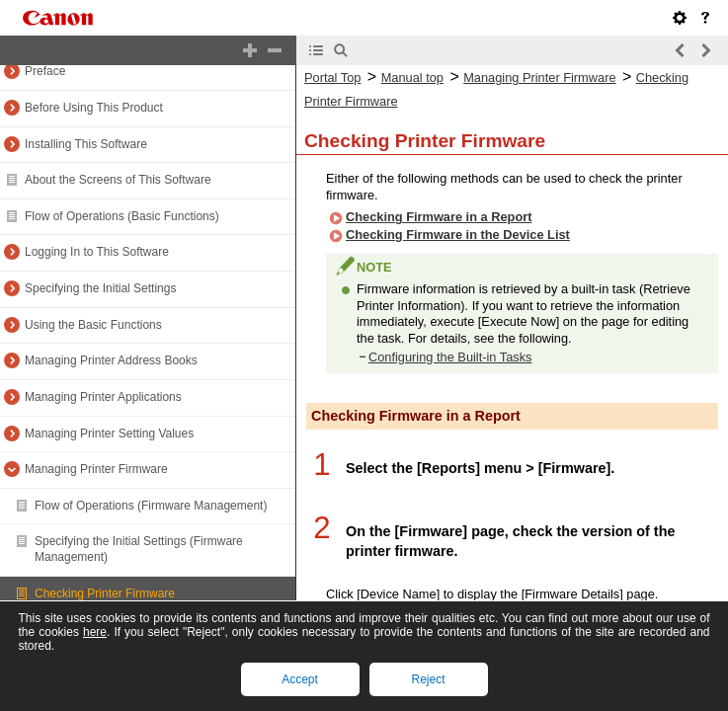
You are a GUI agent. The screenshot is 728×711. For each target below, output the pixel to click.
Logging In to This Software (97, 252)
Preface (45, 71)
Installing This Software (86, 144)
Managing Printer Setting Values (109, 434)
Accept (300, 679)
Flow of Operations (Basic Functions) (122, 216)
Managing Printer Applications (103, 397)
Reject (428, 679)
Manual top (412, 78)
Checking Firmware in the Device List (458, 235)
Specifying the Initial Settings (100, 288)
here (95, 632)
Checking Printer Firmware (105, 593)
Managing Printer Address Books (111, 360)
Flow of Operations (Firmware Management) (151, 506)
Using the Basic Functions (93, 325)
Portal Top (332, 78)
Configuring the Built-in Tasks (450, 357)
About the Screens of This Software (118, 180)
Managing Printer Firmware (96, 469)
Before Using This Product (94, 108)
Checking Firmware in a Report (439, 217)
